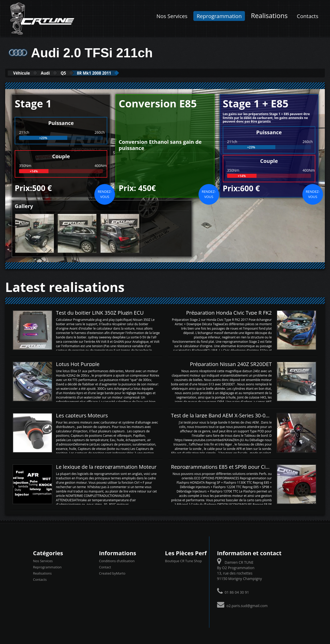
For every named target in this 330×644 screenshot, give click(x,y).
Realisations (269, 16)
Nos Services (172, 16)
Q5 (78, 73)
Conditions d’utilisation (117, 561)
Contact (105, 567)
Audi (55, 73)
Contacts (307, 16)
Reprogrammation (219, 16)
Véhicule (25, 73)
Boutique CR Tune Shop (183, 561)
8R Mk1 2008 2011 (116, 73)
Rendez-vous (105, 194)
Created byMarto (112, 573)
